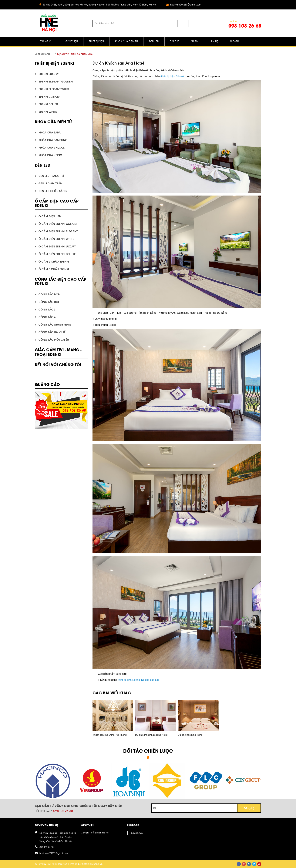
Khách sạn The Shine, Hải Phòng (110, 735)
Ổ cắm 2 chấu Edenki (54, 262)
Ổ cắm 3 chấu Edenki (54, 269)
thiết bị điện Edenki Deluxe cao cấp (139, 680)
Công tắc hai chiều (53, 332)
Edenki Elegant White (54, 89)
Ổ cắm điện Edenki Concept (59, 224)
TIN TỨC (175, 41)
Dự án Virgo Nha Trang (190, 735)
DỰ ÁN (194, 41)
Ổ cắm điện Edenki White (56, 239)
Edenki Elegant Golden (56, 82)
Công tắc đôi (49, 302)
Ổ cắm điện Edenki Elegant (58, 231)
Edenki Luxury (49, 74)
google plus (250, 5)
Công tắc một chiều (54, 340)
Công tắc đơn (49, 294)
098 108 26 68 (245, 25)
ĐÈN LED (154, 41)
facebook (235, 5)
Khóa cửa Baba (50, 132)
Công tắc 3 (47, 310)
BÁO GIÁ (235, 41)
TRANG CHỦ (47, 41)
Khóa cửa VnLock (52, 148)
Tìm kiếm (183, 23)
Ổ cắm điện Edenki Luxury (57, 246)
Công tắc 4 (47, 317)
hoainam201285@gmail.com (186, 5)
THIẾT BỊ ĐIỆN (96, 41)
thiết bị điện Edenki (173, 76)
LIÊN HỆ (214, 41)
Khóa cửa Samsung (53, 140)
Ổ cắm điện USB (50, 216)
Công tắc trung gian (55, 325)
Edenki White (48, 112)
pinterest (258, 5)
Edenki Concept (50, 97)
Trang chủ (43, 54)
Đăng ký (249, 808)
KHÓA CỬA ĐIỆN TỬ (126, 41)
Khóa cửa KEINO (50, 155)
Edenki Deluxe (49, 104)
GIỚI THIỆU (72, 41)
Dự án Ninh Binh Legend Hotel (151, 735)
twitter (243, 5)
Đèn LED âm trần (50, 183)
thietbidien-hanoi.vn (92, 864)
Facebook (137, 833)
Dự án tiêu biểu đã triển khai (75, 54)
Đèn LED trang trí (51, 176)
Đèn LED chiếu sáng (53, 191)
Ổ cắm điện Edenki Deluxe (57, 254)
